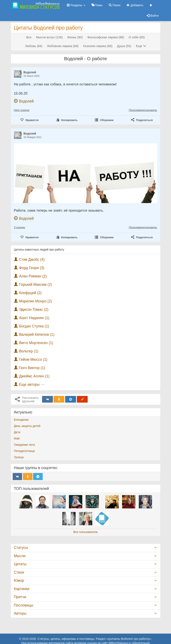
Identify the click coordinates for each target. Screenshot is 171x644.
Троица (19, 457)
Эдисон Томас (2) (34, 310)
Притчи (20, 597)
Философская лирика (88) (106, 37)
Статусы (21, 548)
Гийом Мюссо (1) (33, 359)
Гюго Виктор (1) (32, 368)
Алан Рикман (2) (33, 276)
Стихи (19, 572)
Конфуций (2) (30, 293)
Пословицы (24, 605)
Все (29, 37)
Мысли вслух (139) (49, 37)
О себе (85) (137, 37)
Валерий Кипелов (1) (37, 334)
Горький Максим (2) (35, 285)
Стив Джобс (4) (32, 260)
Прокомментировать (143, 110)
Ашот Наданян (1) (34, 318)
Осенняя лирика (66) (98, 46)
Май (17, 438)
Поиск (115, 5)
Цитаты (20, 564)
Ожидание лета (24, 445)
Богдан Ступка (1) (34, 326)
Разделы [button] (76, 5)
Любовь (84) (34, 46)
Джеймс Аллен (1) (34, 376)
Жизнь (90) (75, 37)
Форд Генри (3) (32, 268)
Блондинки (21, 420)
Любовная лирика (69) (63, 46)
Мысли (20, 556)
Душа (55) (124, 46)
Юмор (19, 580)
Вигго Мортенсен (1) (36, 343)
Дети (17, 432)
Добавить (135, 5)
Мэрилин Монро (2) (35, 301)
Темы (97, 5)
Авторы (20, 613)
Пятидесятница (24, 451)
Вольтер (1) (29, 351)
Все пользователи (85, 532)
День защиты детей (27, 426)
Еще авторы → (32, 384)
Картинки (22, 589)
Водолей (30, 72)
